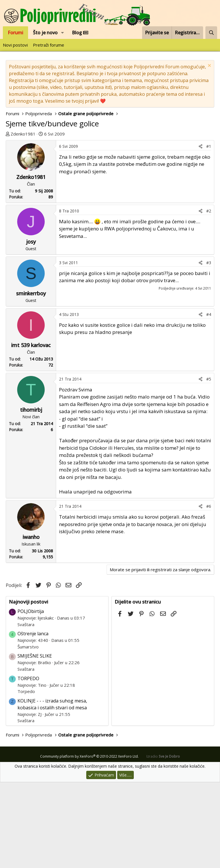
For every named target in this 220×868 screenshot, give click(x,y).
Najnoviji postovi (29, 687)
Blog (80, 33)
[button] (63, 33)
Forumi (15, 33)
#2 (209, 297)
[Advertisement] (110, 183)
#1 (209, 232)
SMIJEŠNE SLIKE (35, 742)
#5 (209, 465)
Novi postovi (15, 45)
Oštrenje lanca (33, 719)
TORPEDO (28, 764)
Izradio (163, 842)
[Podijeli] (201, 232)
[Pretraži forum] (211, 33)
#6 (209, 592)
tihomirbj (31, 495)
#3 (209, 348)
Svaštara (26, 710)
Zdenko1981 (23, 134)
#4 (209, 400)
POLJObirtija (31, 697)
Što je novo (45, 33)
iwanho (31, 623)
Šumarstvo (28, 732)
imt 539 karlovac (31, 431)
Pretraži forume (49, 45)
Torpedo (26, 777)
